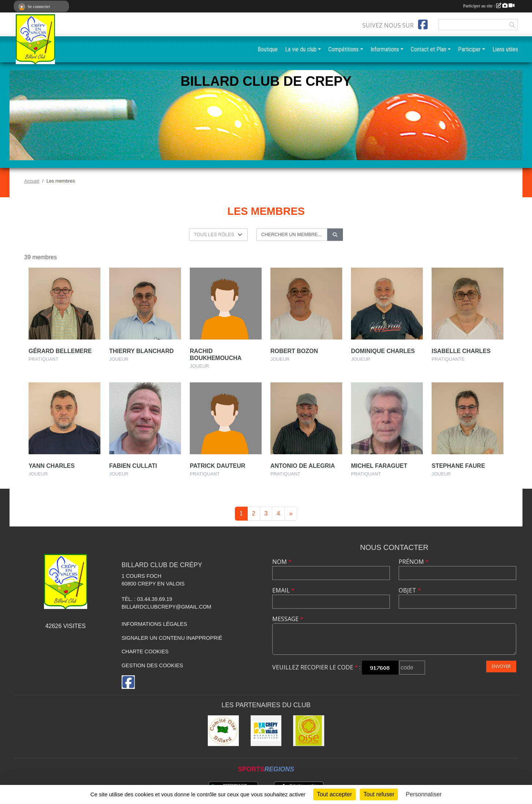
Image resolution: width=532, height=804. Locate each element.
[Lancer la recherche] (335, 234)
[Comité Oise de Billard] (223, 731)
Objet (410, 590)
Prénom (414, 562)
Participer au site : (489, 6)
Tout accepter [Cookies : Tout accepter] (335, 794)
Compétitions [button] (343, 49)
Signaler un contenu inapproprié (172, 638)
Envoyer (501, 666)
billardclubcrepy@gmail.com (167, 607)
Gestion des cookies (152, 665)
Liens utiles (505, 49)
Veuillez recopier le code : (316, 667)
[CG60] (309, 731)
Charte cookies (145, 651)
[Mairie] (266, 731)
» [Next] (291, 513)
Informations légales (154, 624)
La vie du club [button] (301, 49)
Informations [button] (385, 49)
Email (283, 590)
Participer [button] (469, 49)
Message (288, 619)
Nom (282, 562)
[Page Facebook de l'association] (423, 25)
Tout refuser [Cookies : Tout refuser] (379, 794)
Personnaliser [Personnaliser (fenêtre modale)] (424, 794)
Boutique (268, 49)
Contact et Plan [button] (428, 49)
